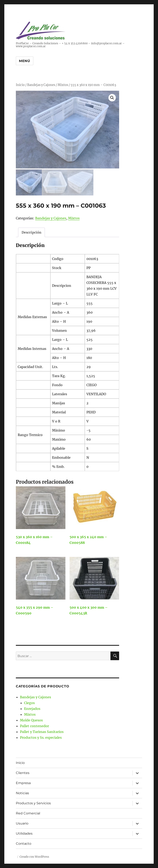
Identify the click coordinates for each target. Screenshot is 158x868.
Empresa (23, 782)
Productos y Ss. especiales (41, 736)
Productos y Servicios (33, 802)
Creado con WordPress (34, 856)
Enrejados (32, 708)
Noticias (22, 792)
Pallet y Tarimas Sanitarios (42, 731)
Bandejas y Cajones (41, 85)
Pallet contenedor (34, 725)
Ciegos (29, 702)
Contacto (24, 843)
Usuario (22, 823)
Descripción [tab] (31, 232)
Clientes (23, 772)
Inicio (20, 85)
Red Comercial (28, 812)
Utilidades (24, 833)
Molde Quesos (31, 719)
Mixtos (63, 85)
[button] (112, 98)
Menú (25, 61)
